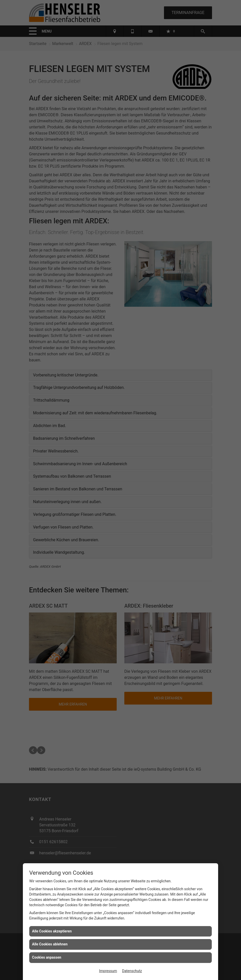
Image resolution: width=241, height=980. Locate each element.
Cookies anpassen (47, 957)
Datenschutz (132, 971)
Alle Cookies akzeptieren (52, 931)
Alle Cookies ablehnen (50, 944)
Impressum (108, 971)
